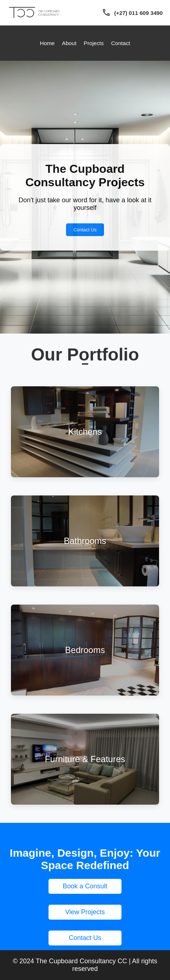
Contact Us (85, 230)
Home (47, 43)
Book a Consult (85, 886)
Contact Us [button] (85, 938)
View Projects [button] (85, 912)
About (69, 43)
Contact (120, 43)
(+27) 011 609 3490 (138, 13)
